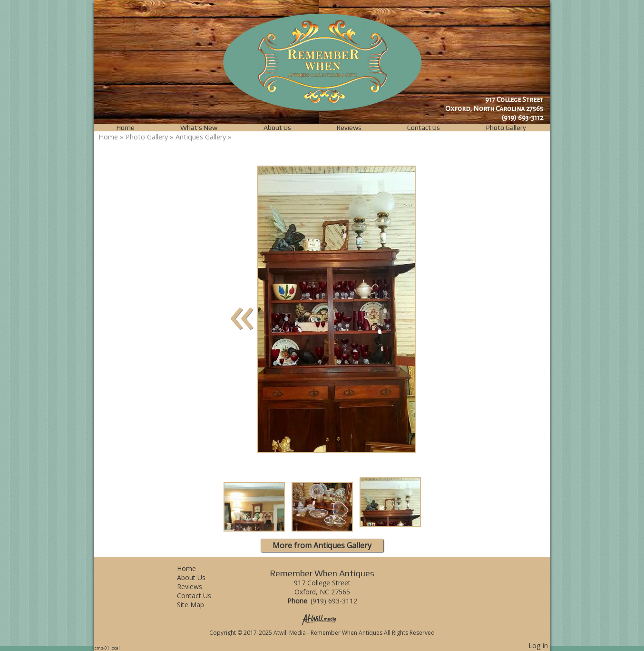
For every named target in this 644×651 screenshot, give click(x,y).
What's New (199, 128)
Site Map (198, 605)
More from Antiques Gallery (322, 545)
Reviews (349, 128)
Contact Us (424, 128)
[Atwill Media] (322, 619)
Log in (538, 646)
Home (126, 128)
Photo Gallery (506, 128)
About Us (277, 128)
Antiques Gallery (201, 137)
